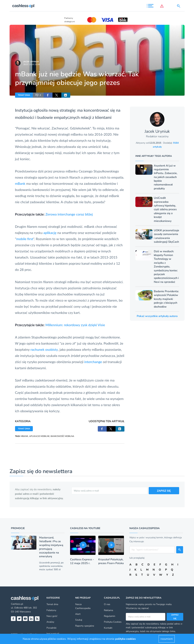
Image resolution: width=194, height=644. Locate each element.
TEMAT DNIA (24, 95)
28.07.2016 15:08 (31, 64)
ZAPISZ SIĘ (164, 491)
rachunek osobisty (44, 349)
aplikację (50, 233)
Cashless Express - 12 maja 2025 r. (82, 561)
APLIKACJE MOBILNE (39, 436)
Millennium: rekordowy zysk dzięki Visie (75, 325)
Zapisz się (175, 617)
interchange (93, 362)
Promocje (18, 528)
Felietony (51, 610)
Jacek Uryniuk (31, 62)
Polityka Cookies (113, 622)
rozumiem (167, 639)
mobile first (25, 239)
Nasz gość (52, 616)
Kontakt (108, 628)
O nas (107, 604)
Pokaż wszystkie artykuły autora (157, 316)
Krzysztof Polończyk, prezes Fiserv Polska (111, 561)
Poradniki (51, 628)
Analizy (50, 622)
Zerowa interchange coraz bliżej (69, 214)
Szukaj (79, 620)
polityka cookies (125, 639)
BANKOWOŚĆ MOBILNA (62, 436)
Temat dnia (52, 604)
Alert (78, 614)
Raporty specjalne (85, 626)
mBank (20, 183)
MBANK (24, 436)
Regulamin (110, 616)
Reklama (108, 610)
